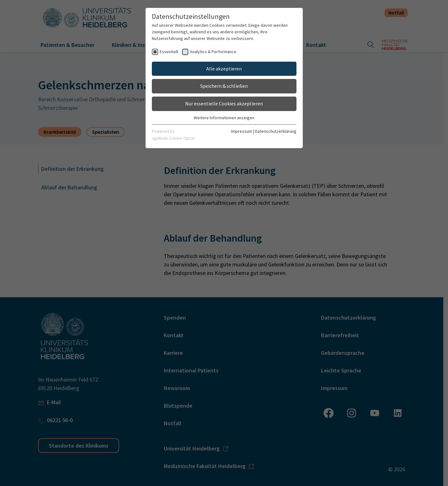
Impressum (242, 131)
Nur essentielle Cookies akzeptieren (224, 103)
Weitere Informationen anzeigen (224, 118)
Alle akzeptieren (224, 69)
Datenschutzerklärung (276, 131)
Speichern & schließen (224, 86)
